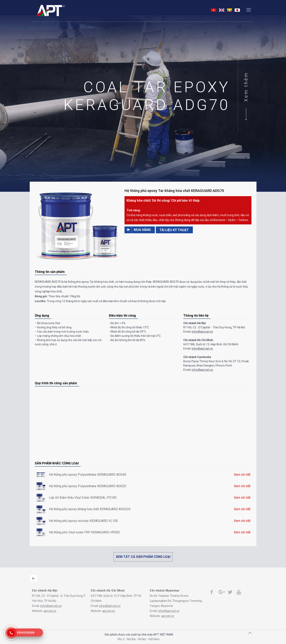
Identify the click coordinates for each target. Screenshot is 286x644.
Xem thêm (247, 87)
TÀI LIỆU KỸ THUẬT (174, 230)
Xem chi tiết (242, 475)
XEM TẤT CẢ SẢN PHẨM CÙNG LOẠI (143, 557)
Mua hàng (138, 230)
